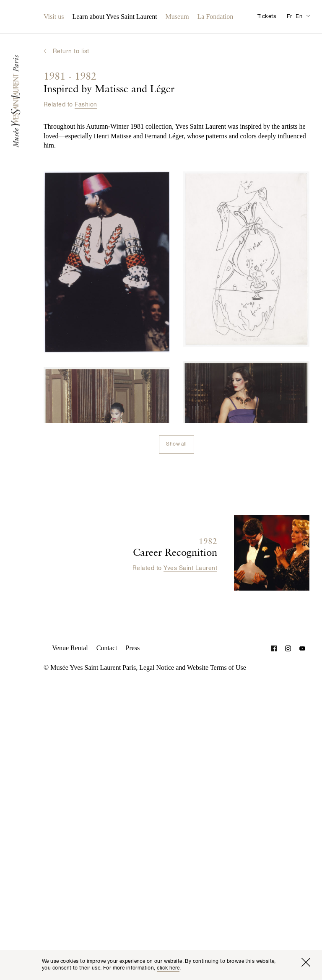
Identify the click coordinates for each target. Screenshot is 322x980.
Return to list (71, 52)
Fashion (86, 105)
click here (168, 968)
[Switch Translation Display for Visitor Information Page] (308, 16)
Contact (107, 648)
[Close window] (306, 962)
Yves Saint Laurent (190, 568)
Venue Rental (70, 648)
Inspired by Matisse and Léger (109, 83)
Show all (176, 444)
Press (133, 648)
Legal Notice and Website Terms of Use (193, 668)
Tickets (267, 17)
